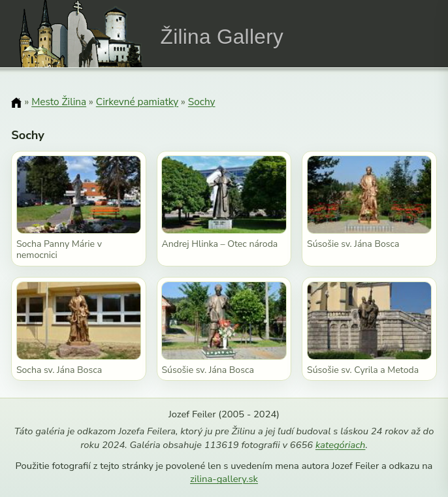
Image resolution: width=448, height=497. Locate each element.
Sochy (202, 102)
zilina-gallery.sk (224, 479)
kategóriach (340, 445)
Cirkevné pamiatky (137, 102)
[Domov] (16, 103)
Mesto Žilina (59, 102)
